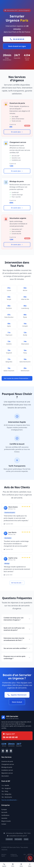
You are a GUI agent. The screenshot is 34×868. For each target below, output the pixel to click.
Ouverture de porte (7, 761)
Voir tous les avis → (17, 583)
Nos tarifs (4, 812)
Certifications (5, 815)
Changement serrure (8, 764)
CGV (25, 855)
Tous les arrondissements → (10, 800)
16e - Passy (5, 791)
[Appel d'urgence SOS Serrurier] (30, 858)
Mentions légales (4, 855)
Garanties (4, 818)
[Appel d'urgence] (4, 865)
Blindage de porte (7, 767)
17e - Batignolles (6, 794)
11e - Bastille (5, 785)
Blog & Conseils (6, 821)
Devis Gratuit (17, 702)
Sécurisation (5, 776)
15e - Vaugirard (6, 788)
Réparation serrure (7, 773)
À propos (4, 809)
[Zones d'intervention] (21, 865)
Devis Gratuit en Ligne (17, 46)
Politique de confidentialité (14, 855)
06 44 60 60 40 (17, 39)
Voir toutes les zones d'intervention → (17, 378)
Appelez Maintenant (17, 695)
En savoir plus (17, 132)
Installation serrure (7, 770)
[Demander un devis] (13, 865)
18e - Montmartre (7, 797)
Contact (4, 824)
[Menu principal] (30, 865)
